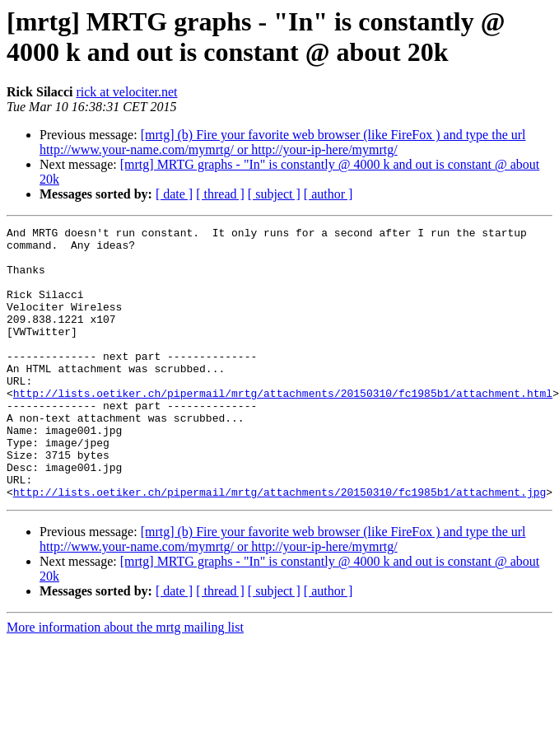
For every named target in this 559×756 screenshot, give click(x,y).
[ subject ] (274, 194)
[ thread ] (220, 194)
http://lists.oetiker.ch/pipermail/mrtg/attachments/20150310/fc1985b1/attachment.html (283, 427)
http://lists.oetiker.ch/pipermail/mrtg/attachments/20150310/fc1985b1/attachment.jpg (279, 546)
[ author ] (328, 194)
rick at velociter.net (126, 92)
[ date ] (174, 194)
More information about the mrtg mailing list (125, 681)
